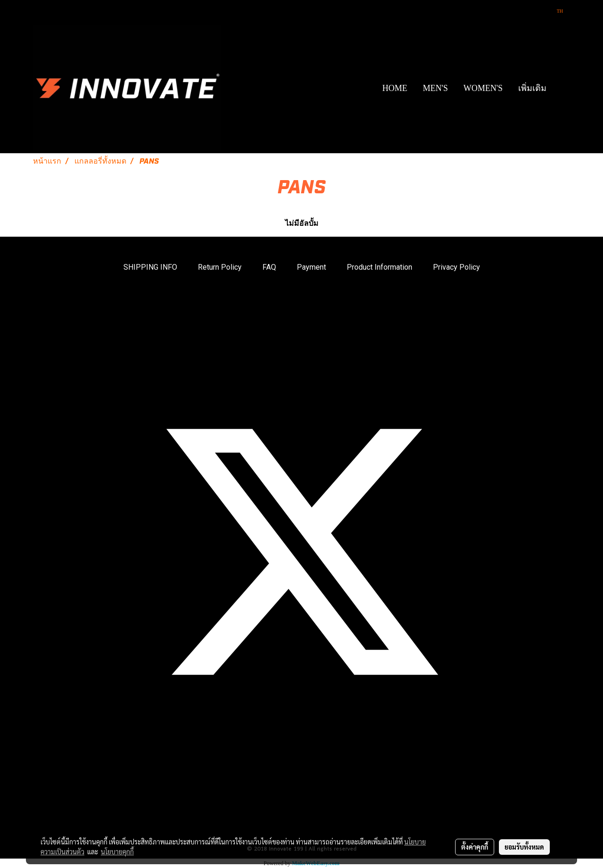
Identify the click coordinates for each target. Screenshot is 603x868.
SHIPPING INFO (150, 267)
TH (556, 11)
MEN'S (435, 88)
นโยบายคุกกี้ (117, 851)
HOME (395, 88)
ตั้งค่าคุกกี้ (475, 847)
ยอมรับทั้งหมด (524, 847)
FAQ (269, 267)
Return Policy (220, 267)
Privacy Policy (456, 267)
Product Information (379, 267)
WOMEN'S (483, 88)
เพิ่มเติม (532, 88)
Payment (311, 267)
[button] (562, 88)
